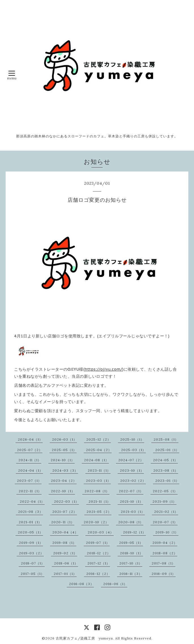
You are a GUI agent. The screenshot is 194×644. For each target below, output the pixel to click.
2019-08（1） (64, 543)
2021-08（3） (31, 512)
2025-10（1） (132, 439)
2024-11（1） (30, 460)
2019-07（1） (98, 543)
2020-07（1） (165, 522)
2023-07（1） (29, 481)
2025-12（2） (99, 439)
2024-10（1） (63, 460)
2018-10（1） (132, 553)
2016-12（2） (98, 574)
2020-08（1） (131, 522)
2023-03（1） (98, 481)
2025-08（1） (166, 439)
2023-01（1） (167, 481)
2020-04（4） (65, 532)
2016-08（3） (81, 584)
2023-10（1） (132, 470)
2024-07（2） (131, 460)
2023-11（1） (99, 470)
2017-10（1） (131, 563)
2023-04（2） (64, 481)
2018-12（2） (99, 553)
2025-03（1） (133, 450)
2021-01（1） (30, 522)
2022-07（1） (131, 491)
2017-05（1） (33, 574)
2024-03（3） (65, 470)
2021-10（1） (132, 501)
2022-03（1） (66, 501)
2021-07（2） (65, 512)
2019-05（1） (131, 543)
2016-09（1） (164, 574)
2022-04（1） (32, 501)
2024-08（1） (96, 460)
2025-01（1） (167, 450)
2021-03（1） (133, 512)
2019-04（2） (165, 543)
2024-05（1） (165, 460)
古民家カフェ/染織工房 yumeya (84, 638)
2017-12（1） (99, 563)
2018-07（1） (33, 563)
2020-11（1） (63, 522)
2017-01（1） (65, 574)
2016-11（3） (131, 574)
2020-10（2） (96, 522)
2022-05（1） (165, 491)
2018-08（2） (165, 553)
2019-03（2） (31, 553)
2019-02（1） (65, 553)
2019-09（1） (31, 543)
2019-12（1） (134, 532)
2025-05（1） (64, 450)
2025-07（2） (30, 450)
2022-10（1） (63, 491)
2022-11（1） (30, 491)
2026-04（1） (30, 439)
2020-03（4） (101, 532)
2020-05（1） (30, 532)
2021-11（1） (100, 501)
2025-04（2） (99, 450)
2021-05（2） (99, 512)
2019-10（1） (167, 532)
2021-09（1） (164, 501)
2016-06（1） (115, 584)
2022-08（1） (97, 491)
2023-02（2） (133, 481)
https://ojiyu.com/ (104, 369)
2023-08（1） (166, 470)
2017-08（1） (163, 563)
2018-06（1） (66, 563)
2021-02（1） (166, 512)
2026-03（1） (64, 439)
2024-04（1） (31, 470)
